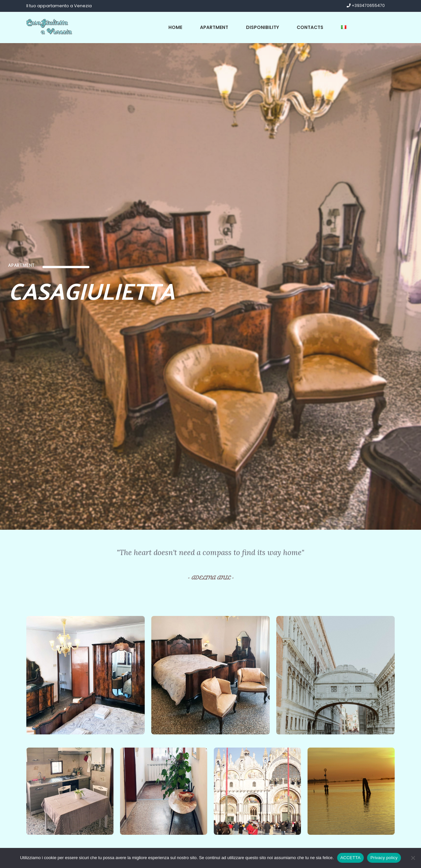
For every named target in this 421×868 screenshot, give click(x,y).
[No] (413, 858)
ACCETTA (350, 858)
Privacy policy (384, 858)
